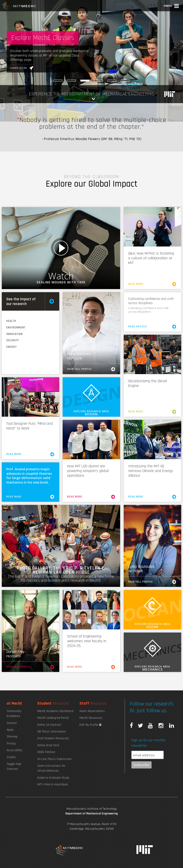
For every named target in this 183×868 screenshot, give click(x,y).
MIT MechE (19, 7)
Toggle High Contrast (14, 766)
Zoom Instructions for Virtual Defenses (51, 768)
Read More (152, 284)
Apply (10, 730)
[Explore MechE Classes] (85, 81)
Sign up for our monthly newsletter (148, 743)
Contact (12, 723)
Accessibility (15, 750)
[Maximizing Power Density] (112, 81)
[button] (172, 6)
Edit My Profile (90, 725)
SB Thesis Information (52, 732)
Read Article (152, 327)
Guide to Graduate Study (53, 778)
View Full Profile (91, 369)
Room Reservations (92, 711)
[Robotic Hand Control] (58, 81)
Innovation (14, 334)
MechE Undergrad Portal (53, 718)
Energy (12, 347)
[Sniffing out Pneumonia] (98, 81)
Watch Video (61, 248)
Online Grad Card (48, 745)
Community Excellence (14, 714)
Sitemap (12, 737)
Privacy (11, 744)
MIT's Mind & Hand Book (53, 784)
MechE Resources (91, 718)
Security (13, 340)
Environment (16, 328)
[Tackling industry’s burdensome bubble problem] (125, 81)
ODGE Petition (46, 752)
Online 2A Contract (49, 725)
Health (11, 321)
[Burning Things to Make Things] (71, 81)
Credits (11, 757)
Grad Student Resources (53, 738)
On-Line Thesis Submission (54, 759)
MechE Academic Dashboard (55, 711)
